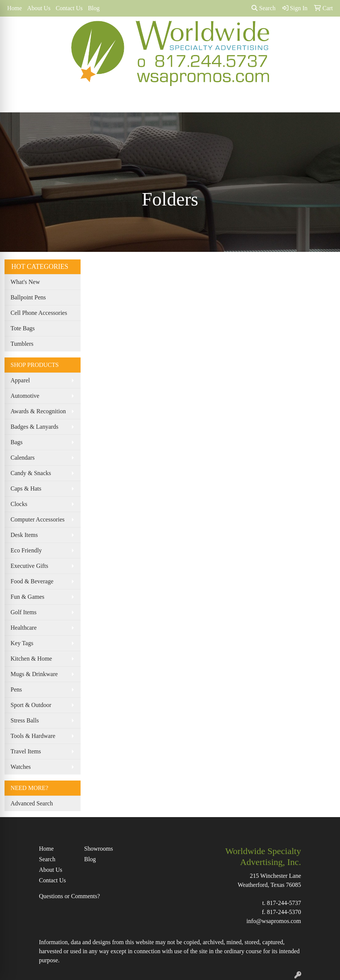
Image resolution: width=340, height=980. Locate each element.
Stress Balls (25, 720)
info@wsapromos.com (274, 921)
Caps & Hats (26, 488)
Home (14, 8)
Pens (16, 689)
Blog (94, 8)
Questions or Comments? (70, 896)
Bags (17, 442)
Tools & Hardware (33, 736)
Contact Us (69, 8)
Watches (21, 767)
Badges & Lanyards (34, 427)
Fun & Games (27, 597)
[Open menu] (325, 101)
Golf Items (24, 612)
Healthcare (24, 628)
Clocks (19, 504)
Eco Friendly (26, 550)
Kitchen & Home (31, 659)
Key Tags (22, 643)
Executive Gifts (29, 566)
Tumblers (22, 344)
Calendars (23, 458)
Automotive (25, 396)
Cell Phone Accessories (39, 313)
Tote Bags (23, 328)
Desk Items (24, 535)
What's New (25, 282)
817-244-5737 (284, 903)
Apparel (20, 380)
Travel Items (26, 751)
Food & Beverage (32, 581)
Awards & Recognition (38, 411)
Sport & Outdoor (31, 705)
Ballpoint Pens (28, 297)
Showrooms (99, 849)
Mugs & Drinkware (34, 674)
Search (264, 8)
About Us (39, 8)
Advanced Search (32, 803)
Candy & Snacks (31, 473)
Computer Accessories (38, 519)
